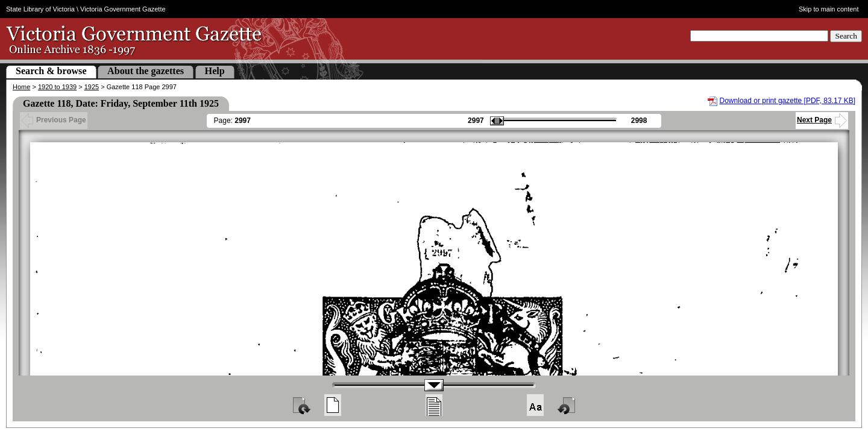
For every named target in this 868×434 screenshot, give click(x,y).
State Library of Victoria (40, 9)
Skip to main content (829, 9)
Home (21, 87)
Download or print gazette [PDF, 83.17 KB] (788, 101)
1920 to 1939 (57, 87)
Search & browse (51, 71)
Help (215, 71)
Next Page (822, 120)
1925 (92, 87)
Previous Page (54, 120)
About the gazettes (146, 71)
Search (846, 36)
